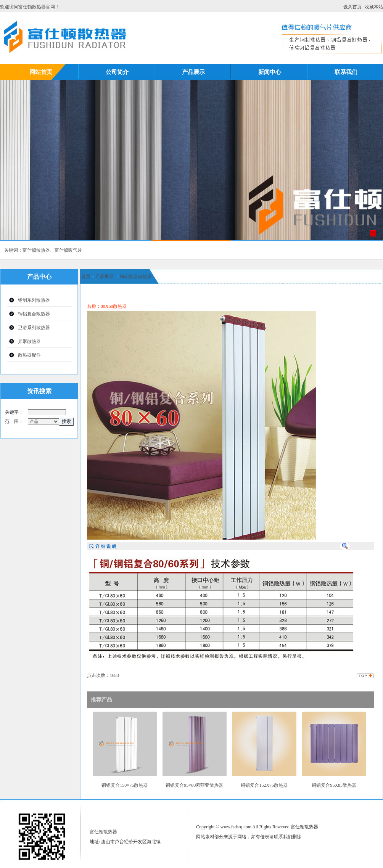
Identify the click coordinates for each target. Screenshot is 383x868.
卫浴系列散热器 (34, 328)
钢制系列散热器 (34, 300)
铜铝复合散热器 (34, 314)
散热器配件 (29, 355)
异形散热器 (29, 341)
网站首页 (41, 72)
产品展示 (193, 72)
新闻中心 (270, 72)
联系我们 (346, 72)
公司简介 (117, 72)
